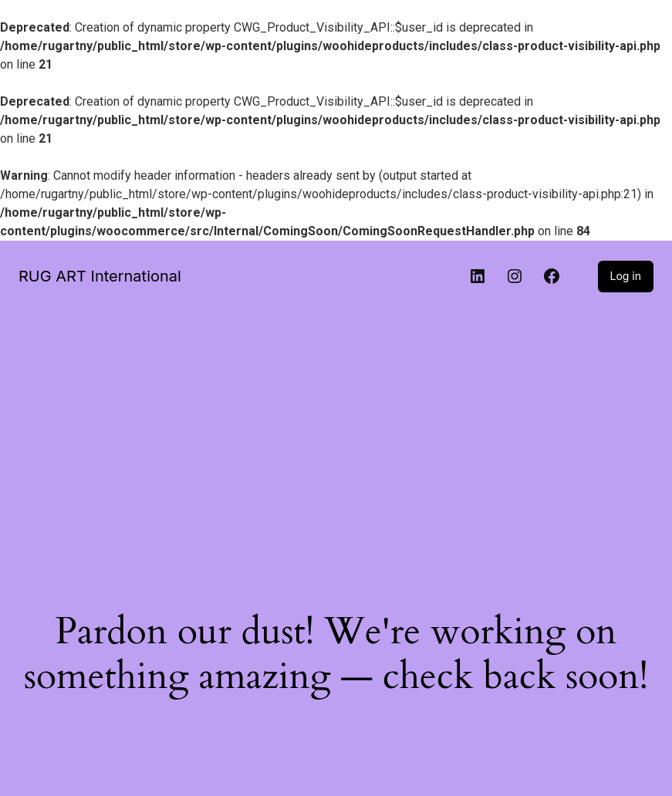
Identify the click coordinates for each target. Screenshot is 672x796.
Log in (626, 276)
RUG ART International (100, 276)
